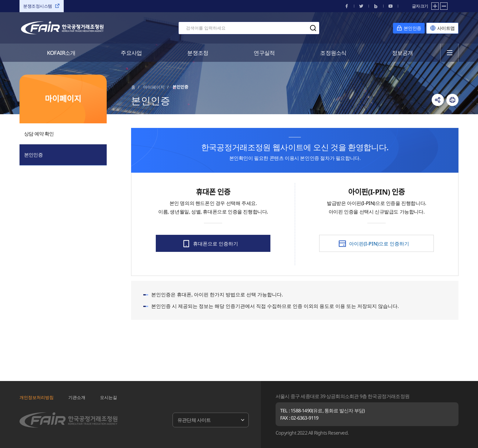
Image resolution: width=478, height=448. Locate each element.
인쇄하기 (452, 100)
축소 (444, 6)
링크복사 (438, 100)
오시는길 (109, 397)
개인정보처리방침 (37, 397)
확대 (435, 6)
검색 (313, 28)
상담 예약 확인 (39, 134)
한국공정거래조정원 (62, 28)
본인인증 (33, 155)
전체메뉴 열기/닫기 (450, 53)
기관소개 (77, 397)
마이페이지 (154, 87)
